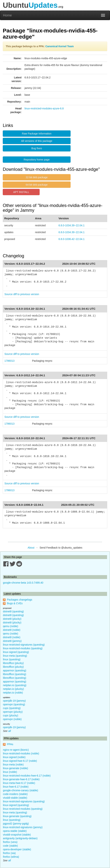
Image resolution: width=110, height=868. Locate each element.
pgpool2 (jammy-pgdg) (16, 824)
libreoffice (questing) (15, 674)
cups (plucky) (11, 715)
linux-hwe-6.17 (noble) (16, 787)
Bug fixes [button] (37, 148)
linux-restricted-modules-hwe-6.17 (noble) (27, 776)
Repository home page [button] (37, 160)
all (10, 731)
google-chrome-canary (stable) (21, 790)
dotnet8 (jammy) (12, 641)
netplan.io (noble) (13, 693)
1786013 (9, 361)
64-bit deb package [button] (37, 185)
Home (7, 15)
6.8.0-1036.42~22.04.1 (71, 239)
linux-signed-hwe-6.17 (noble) (20, 761)
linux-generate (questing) (17, 816)
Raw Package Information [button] (37, 134)
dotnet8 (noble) (12, 630)
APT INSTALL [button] (21, 192)
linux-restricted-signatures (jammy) (23, 827)
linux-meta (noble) (13, 765)
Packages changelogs (20, 600)
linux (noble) (10, 772)
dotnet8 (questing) (13, 611)
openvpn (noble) (12, 719)
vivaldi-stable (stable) (15, 798)
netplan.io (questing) (15, 685)
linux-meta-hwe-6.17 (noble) (19, 783)
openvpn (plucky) (13, 712)
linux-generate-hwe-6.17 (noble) (21, 779)
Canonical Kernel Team (60, 46)
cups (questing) (12, 708)
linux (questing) (12, 659)
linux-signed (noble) (14, 757)
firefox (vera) (10, 842)
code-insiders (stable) (15, 794)
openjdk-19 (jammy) (14, 701)
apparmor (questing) (15, 670)
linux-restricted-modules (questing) (23, 648)
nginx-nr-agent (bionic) (16, 750)
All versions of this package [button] (37, 141)
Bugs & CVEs (15, 603)
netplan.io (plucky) (13, 689)
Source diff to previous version (22, 294)
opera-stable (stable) (15, 831)
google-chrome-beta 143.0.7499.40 (23, 583)
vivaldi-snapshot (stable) (17, 835)
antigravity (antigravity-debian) (20, 838)
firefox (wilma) (11, 857)
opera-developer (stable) (17, 849)
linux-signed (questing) (16, 652)
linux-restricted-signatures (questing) (24, 645)
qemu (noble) (11, 626)
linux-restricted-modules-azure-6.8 (44, 108)
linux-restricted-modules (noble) (21, 753)
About (31, 548)
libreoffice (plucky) (13, 663)
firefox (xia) (9, 853)
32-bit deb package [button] (37, 177)
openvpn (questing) (14, 704)
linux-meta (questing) (15, 656)
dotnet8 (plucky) (12, 619)
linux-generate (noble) (15, 768)
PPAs (10, 744)
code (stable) (10, 846)
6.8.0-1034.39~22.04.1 (71, 225)
